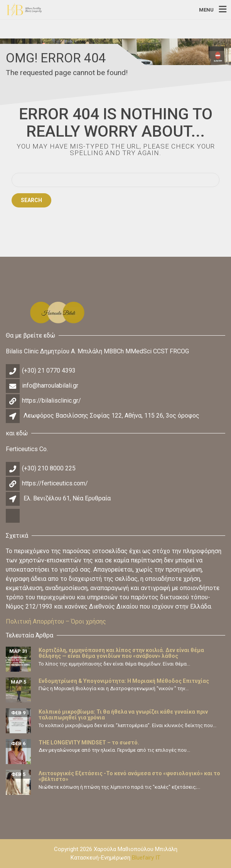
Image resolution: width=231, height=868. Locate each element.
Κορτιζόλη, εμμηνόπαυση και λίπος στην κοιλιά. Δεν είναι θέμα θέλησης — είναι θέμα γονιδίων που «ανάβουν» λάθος (121, 653)
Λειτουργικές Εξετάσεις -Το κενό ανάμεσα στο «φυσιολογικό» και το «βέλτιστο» (129, 776)
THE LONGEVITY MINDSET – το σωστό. (89, 743)
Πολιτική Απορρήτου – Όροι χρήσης (56, 621)
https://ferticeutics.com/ (55, 483)
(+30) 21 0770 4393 (49, 370)
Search (31, 200)
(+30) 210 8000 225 (49, 468)
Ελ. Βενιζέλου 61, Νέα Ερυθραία (67, 498)
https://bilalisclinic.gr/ (51, 401)
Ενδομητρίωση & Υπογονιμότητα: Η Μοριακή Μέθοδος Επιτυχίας (124, 681)
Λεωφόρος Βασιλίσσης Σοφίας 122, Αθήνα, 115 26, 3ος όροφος (111, 416)
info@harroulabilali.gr (50, 385)
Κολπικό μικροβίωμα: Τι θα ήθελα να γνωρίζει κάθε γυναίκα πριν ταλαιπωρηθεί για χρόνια (123, 715)
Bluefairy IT (146, 858)
